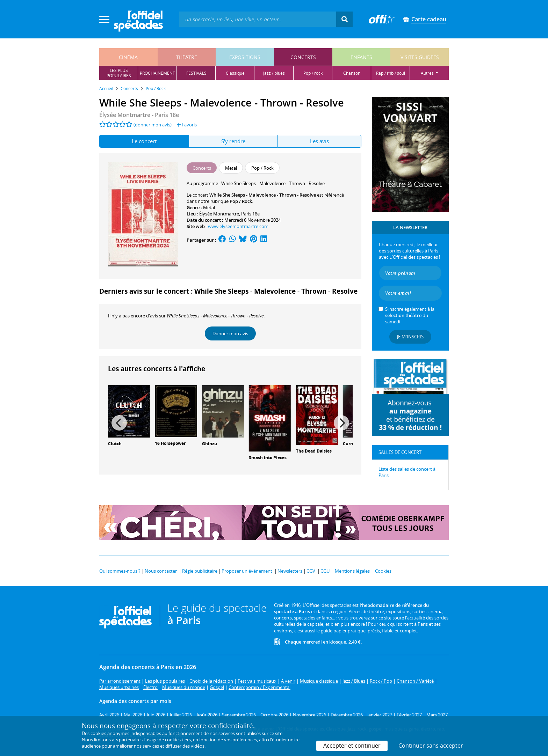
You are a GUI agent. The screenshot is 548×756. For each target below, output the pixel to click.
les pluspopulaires (119, 73)
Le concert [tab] (144, 141)
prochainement (157, 73)
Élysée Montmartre (219, 214)
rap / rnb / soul (391, 73)
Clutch (115, 444)
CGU (325, 571)
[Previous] (119, 423)
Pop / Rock (241, 201)
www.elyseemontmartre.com (238, 226)
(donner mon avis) (153, 125)
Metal (209, 207)
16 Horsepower (170, 443)
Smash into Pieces (268, 458)
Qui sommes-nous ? (120, 571)
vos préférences (240, 740)
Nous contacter (161, 571)
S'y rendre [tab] (233, 141)
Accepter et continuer (352, 746)
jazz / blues (274, 73)
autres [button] (428, 73)
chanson (352, 73)
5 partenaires (129, 740)
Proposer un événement (247, 571)
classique (235, 73)
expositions (245, 57)
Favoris (187, 125)
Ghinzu (210, 444)
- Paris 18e (139, 115)
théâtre (187, 57)
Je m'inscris (410, 337)
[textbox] (258, 19)
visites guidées (420, 57)
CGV (311, 571)
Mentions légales (352, 571)
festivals (196, 73)
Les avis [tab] (319, 141)
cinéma (128, 57)
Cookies (383, 571)
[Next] (341, 423)
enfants (361, 57)
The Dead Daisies (314, 451)
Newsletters (290, 571)
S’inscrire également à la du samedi (410, 315)
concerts (303, 57)
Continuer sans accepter (431, 746)
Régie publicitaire (200, 571)
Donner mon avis (230, 333)
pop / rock (313, 73)
